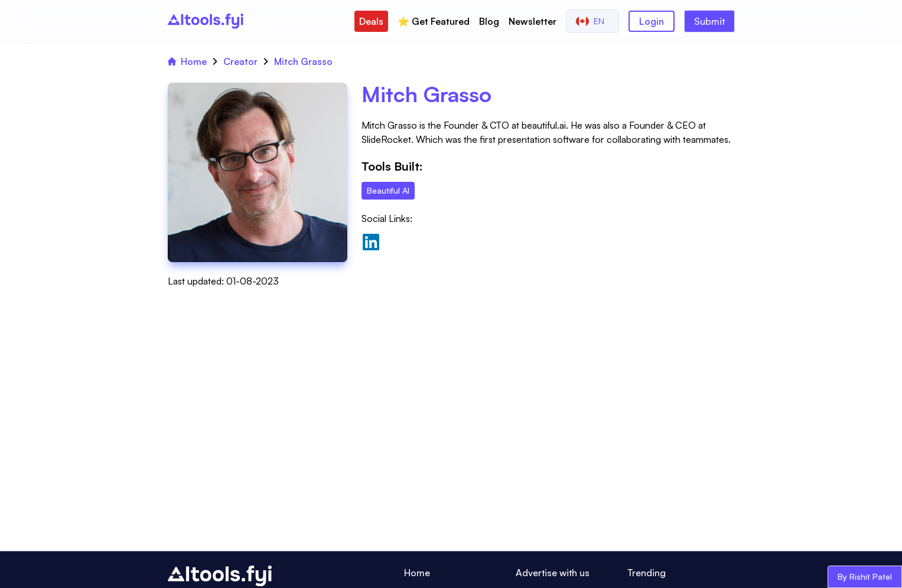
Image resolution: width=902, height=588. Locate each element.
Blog (489, 21)
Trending (647, 573)
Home (187, 61)
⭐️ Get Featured (434, 21)
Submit (709, 21)
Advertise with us (553, 573)
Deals (371, 21)
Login (652, 21)
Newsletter (533, 21)
